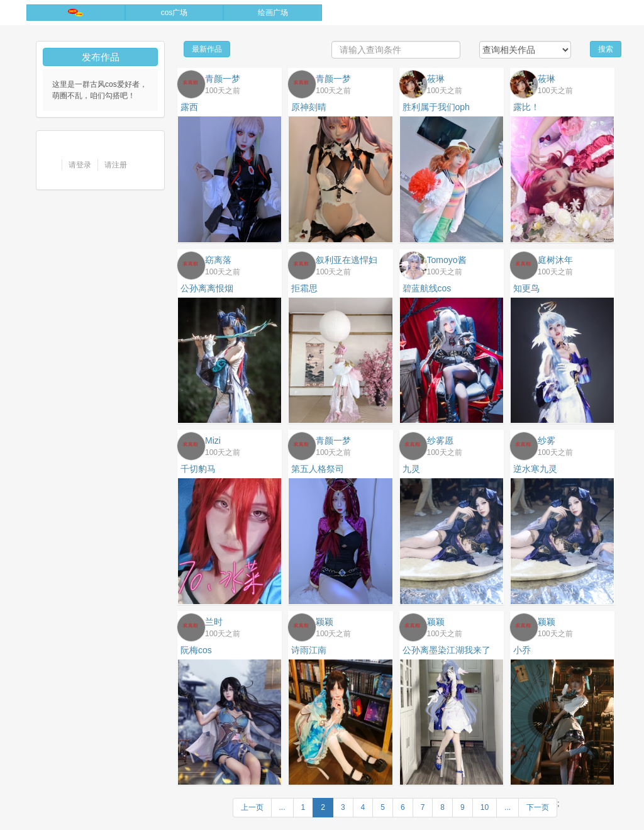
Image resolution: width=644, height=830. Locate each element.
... (282, 807)
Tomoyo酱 (447, 260)
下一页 (538, 807)
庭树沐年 (555, 260)
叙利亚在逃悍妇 (347, 260)
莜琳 (436, 79)
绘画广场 (273, 13)
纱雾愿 (440, 440)
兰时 (214, 622)
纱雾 (547, 440)
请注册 (116, 165)
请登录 (80, 165)
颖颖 (325, 622)
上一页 (252, 807)
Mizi (213, 440)
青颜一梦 (223, 79)
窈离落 (218, 260)
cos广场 (175, 13)
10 (485, 807)
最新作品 (207, 49)
